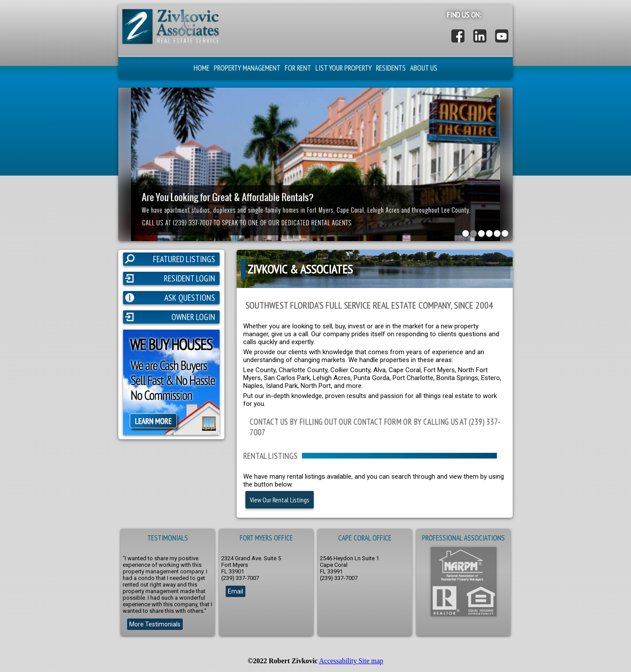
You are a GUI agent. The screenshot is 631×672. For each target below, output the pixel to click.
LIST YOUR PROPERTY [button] (344, 68)
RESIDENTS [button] (391, 68)
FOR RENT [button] (298, 68)
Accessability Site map (351, 661)
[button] (170, 43)
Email (236, 591)
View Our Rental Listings (280, 500)
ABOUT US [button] (424, 68)
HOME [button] (202, 68)
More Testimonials (155, 624)
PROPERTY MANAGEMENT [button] (247, 68)
